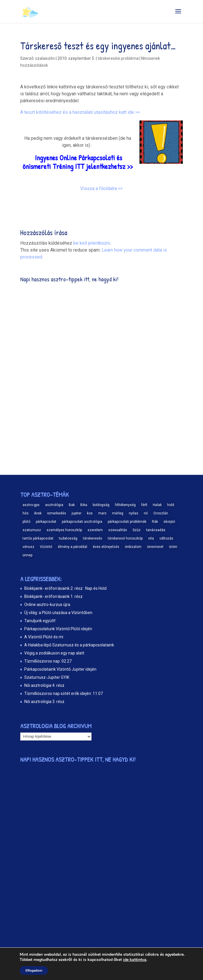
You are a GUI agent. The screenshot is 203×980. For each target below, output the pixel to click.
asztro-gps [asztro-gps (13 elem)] (31, 505)
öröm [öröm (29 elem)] (173, 547)
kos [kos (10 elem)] (90, 513)
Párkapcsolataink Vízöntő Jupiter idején (60, 669)
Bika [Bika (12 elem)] (84, 505)
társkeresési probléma (118, 58)
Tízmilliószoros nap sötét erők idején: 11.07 (64, 693)
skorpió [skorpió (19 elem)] (169, 522)
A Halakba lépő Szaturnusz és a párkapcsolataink (69, 645)
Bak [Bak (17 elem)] (72, 505)
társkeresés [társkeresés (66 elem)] (93, 538)
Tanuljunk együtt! (40, 621)
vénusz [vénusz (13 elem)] (28, 547)
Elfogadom (34, 970)
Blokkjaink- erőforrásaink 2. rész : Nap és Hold (65, 588)
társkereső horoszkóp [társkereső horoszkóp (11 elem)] (125, 538)
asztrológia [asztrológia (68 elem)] (54, 505)
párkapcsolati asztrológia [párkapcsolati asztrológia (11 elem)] (82, 522)
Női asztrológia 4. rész (44, 685)
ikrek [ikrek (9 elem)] (38, 513)
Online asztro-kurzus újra (47, 605)
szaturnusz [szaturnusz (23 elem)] (32, 530)
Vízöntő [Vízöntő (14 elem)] (46, 547)
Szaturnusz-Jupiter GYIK (47, 677)
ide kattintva (135, 960)
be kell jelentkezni (92, 243)
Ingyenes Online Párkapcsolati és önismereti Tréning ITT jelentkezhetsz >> (78, 162)
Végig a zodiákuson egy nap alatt (54, 653)
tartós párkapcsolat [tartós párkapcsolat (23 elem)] (38, 538)
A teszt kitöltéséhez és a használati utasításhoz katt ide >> (80, 112)
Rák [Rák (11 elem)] (155, 522)
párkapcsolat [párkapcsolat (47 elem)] (46, 522)
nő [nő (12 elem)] (146, 513)
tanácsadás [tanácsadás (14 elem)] (156, 530)
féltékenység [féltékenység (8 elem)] (125, 505)
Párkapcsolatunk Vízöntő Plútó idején (58, 629)
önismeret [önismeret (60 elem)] (155, 547)
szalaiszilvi (45, 58)
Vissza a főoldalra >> (101, 188)
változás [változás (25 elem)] (166, 538)
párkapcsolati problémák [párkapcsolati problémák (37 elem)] (127, 522)
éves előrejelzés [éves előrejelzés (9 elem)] (106, 547)
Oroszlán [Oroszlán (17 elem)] (161, 513)
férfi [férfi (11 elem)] (144, 505)
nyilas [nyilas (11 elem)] (134, 513)
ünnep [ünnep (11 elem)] (27, 555)
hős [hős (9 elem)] (26, 513)
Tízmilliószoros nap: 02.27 (48, 661)
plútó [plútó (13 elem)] (26, 522)
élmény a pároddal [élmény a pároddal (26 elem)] (72, 547)
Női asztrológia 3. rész (44, 702)
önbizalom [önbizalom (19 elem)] (133, 547)
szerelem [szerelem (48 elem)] (95, 530)
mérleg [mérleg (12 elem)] (118, 513)
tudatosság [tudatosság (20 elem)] (68, 538)
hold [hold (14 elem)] (171, 505)
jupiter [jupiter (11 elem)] (77, 513)
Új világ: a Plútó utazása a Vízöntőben (58, 613)
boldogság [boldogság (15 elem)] (101, 505)
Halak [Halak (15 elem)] (157, 505)
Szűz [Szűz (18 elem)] (137, 530)
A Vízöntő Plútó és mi (44, 637)
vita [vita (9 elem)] (151, 538)
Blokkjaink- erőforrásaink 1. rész (53, 596)
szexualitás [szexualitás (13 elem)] (118, 530)
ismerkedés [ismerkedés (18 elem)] (57, 513)
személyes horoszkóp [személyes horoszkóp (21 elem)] (64, 530)
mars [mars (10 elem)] (102, 513)
